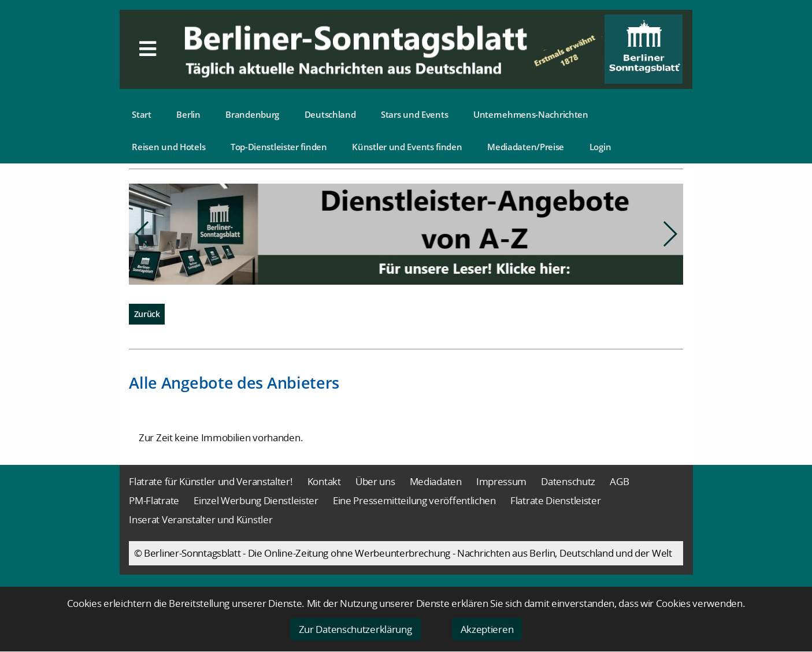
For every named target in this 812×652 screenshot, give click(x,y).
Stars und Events (414, 114)
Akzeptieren (487, 629)
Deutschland (330, 114)
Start (142, 114)
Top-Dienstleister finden (279, 147)
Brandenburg (252, 114)
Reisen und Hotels (168, 147)
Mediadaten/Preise (526, 147)
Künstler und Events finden (407, 147)
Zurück (147, 314)
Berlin (188, 114)
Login (600, 147)
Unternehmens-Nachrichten (531, 114)
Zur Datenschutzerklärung (355, 629)
